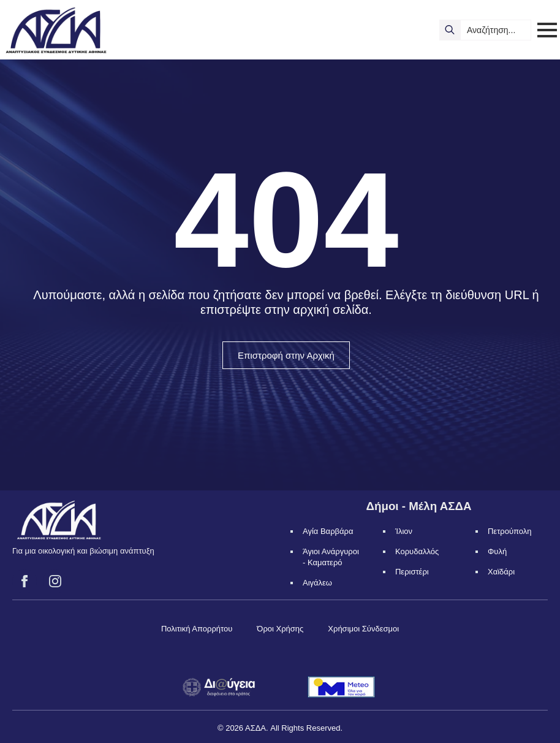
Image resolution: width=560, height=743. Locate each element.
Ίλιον (404, 531)
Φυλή (497, 551)
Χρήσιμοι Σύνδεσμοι (363, 629)
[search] (450, 30)
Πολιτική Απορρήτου (197, 629)
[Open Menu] (547, 30)
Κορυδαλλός (417, 551)
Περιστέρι (412, 572)
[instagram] (55, 581)
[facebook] (25, 581)
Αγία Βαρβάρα (328, 531)
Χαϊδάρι (501, 572)
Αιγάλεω (317, 583)
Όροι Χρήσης (280, 629)
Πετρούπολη (510, 531)
